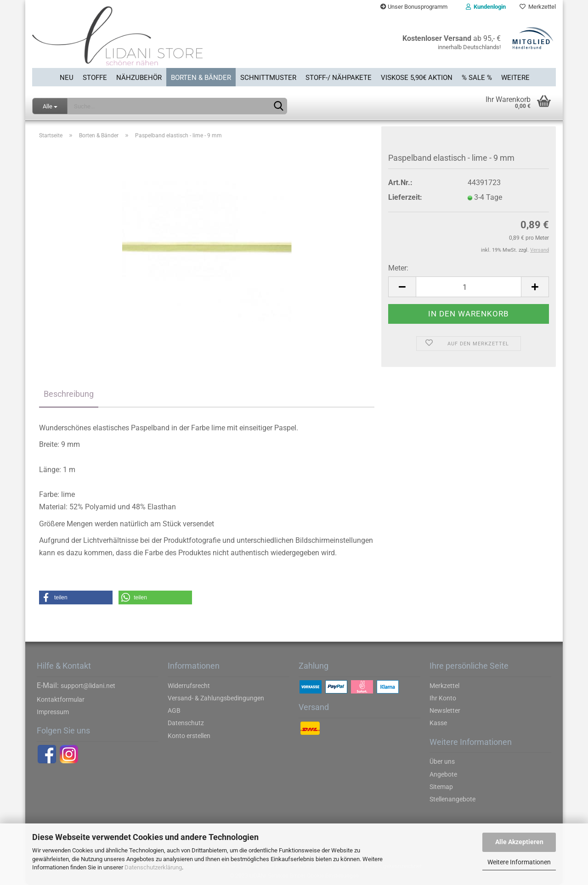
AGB (174, 710)
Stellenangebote (452, 799)
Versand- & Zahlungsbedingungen (216, 698)
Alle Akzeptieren (519, 842)
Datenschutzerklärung (153, 867)
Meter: (398, 268)
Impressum (53, 712)
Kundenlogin (486, 7)
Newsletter (445, 710)
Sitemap (441, 787)
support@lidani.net (88, 686)
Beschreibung (69, 394)
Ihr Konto (443, 698)
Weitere (515, 78)
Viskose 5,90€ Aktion (417, 78)
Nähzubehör (139, 78)
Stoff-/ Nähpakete (339, 78)
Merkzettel (538, 7)
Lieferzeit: (405, 197)
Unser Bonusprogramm (414, 7)
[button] (76, 598)
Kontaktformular (61, 699)
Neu (67, 78)
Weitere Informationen (519, 862)
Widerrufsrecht (189, 686)
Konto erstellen (189, 736)
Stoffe (95, 78)
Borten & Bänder (201, 78)
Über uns (442, 761)
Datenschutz (186, 723)
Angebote (443, 774)
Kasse (438, 723)
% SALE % (477, 78)
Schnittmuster (268, 78)
